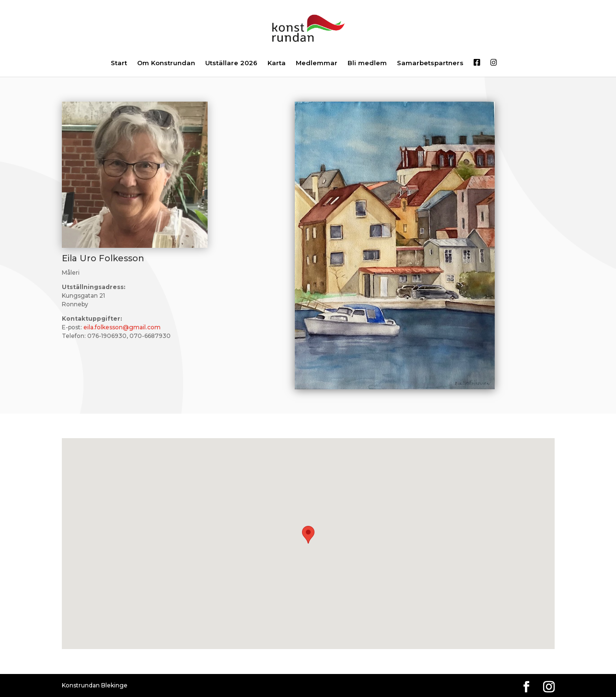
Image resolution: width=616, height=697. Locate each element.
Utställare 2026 (231, 63)
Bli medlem (367, 63)
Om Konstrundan (166, 63)
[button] (308, 535)
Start (119, 63)
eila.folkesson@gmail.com (122, 327)
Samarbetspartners (430, 63)
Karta (277, 63)
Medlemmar (317, 63)
